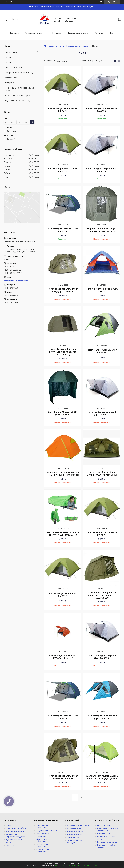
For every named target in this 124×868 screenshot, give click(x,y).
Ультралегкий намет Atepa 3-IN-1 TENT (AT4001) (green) (63, 534)
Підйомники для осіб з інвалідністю (107, 829)
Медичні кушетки (75, 831)
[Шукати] (5, 20)
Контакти (57, 33)
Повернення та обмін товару (18, 73)
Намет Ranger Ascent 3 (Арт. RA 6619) (102, 351)
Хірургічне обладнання (47, 831)
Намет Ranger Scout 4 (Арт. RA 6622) (63, 170)
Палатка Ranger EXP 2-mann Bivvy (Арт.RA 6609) (63, 777)
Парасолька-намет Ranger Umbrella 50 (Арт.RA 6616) (102, 230)
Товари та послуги (35, 33)
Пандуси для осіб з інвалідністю (106, 846)
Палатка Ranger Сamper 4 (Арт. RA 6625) (102, 657)
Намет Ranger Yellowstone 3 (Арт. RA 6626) (102, 717)
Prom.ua (75, 863)
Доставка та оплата (78, 33)
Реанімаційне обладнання (43, 835)
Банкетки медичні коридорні (75, 842)
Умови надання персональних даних (19, 89)
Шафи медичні (74, 837)
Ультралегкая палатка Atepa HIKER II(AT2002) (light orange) (63, 474)
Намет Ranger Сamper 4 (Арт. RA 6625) (102, 170)
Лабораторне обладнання (43, 845)
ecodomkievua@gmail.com (16, 281)
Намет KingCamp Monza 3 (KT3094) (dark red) (63, 657)
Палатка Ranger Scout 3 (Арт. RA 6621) (102, 534)
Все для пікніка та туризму (78, 46)
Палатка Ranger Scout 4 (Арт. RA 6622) (63, 595)
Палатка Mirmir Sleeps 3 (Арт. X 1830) (102, 290)
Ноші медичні (103, 834)
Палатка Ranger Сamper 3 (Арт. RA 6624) (102, 413)
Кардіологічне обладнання (43, 826)
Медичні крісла (74, 828)
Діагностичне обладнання (43, 840)
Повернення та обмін (16, 828)
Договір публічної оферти (17, 96)
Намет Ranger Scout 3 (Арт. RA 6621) (63, 110)
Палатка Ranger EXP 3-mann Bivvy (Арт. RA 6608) (63, 290)
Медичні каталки (75, 834)
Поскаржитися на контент (64, 866)
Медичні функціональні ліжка (108, 838)
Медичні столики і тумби (78, 825)
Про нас (99, 33)
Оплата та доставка (14, 67)
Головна (14, 33)
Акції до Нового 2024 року (17, 101)
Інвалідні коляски (105, 825)
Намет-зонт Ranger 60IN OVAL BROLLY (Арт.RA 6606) (102, 474)
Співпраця (9, 83)
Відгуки (8, 62)
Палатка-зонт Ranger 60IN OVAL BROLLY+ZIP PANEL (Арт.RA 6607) (102, 595)
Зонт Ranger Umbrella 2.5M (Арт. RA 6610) (63, 413)
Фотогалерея (11, 78)
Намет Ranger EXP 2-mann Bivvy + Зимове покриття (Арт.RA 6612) (63, 352)
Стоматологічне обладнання (44, 851)
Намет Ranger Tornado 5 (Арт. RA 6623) (63, 230)
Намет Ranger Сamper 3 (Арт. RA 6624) (102, 110)
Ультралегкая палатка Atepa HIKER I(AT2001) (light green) (102, 777)
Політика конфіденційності (87, 866)
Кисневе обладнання (107, 842)
